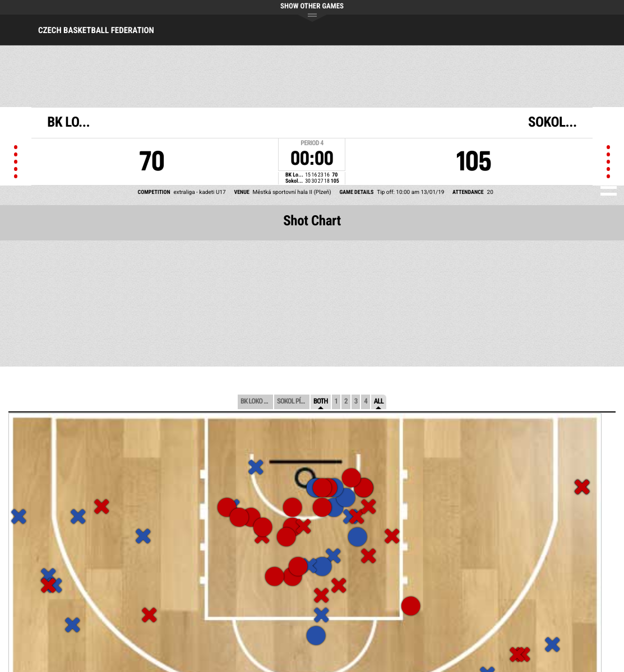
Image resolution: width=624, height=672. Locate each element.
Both (321, 402)
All (379, 402)
